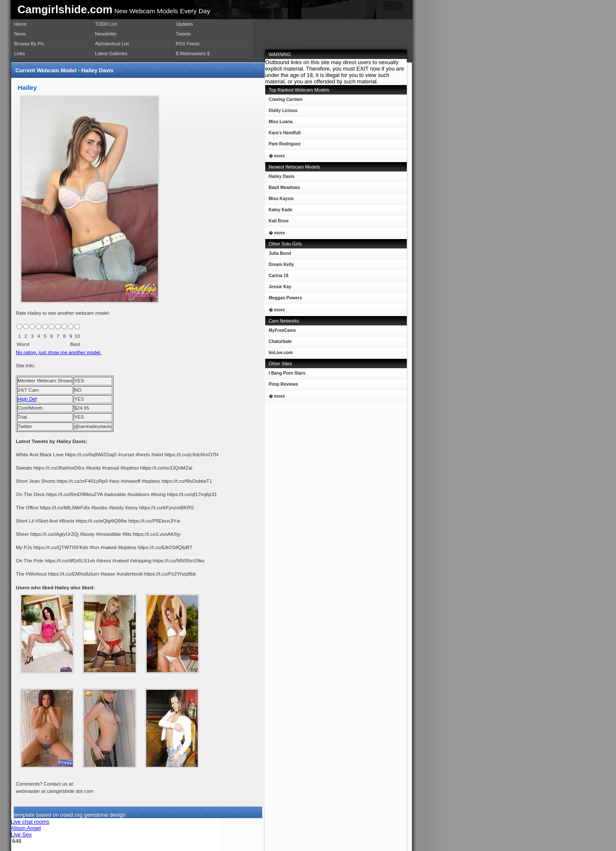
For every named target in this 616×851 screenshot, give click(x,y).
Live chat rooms (30, 822)
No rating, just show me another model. (59, 352)
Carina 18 (277, 277)
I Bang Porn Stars (287, 373)
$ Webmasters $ (193, 53)
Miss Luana (279, 123)
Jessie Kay (278, 288)
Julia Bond (278, 255)
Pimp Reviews (283, 384)
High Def (27, 399)
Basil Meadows (283, 189)
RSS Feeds (188, 44)
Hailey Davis (280, 178)
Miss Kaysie (280, 200)
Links (19, 53)
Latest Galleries (111, 53)
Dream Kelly (280, 266)
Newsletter (106, 34)
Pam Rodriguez (283, 146)
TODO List (106, 24)
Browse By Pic (29, 44)
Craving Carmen (284, 101)
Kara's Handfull (283, 134)
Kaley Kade (279, 211)
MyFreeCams (282, 330)
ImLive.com (281, 353)
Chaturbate (280, 341)
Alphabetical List (112, 44)
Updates (185, 24)
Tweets (183, 34)
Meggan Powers (284, 300)
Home (20, 24)
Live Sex (21, 835)
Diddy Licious (281, 112)
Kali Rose (277, 223)
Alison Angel (26, 828)
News (20, 34)
